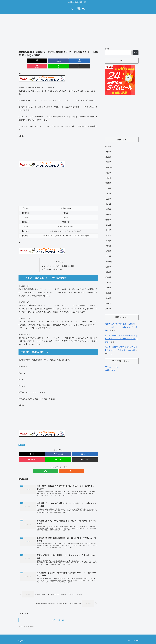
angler (108, 342)
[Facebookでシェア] (38, 61)
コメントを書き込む (58, 618)
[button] (92, 61)
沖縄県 (22, 440)
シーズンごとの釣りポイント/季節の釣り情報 (59, 261)
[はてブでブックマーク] (52, 61)
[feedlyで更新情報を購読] (56, 466)
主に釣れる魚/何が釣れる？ (53, 264)
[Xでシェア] (25, 61)
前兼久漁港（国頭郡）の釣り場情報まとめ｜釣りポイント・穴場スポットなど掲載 (121, 327)
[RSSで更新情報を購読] (61, 466)
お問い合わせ (110, 370)
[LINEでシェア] (78, 61)
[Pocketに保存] (65, 61)
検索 (107, 49)
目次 (55, 256)
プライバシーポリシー (114, 367)
